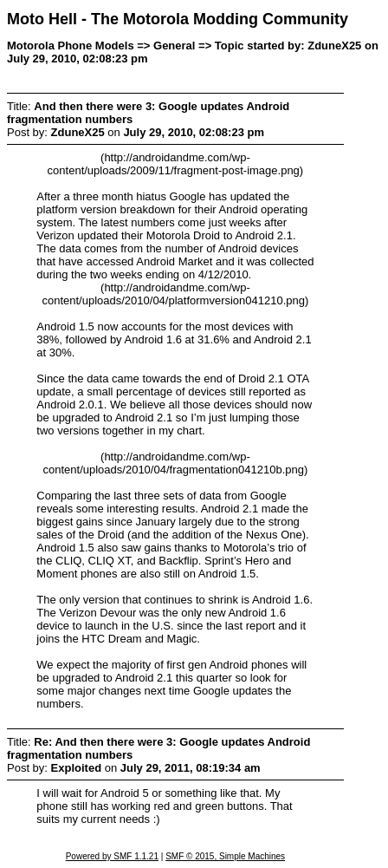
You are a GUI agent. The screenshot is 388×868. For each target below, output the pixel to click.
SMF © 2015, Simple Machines (225, 856)
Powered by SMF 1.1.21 (112, 856)
